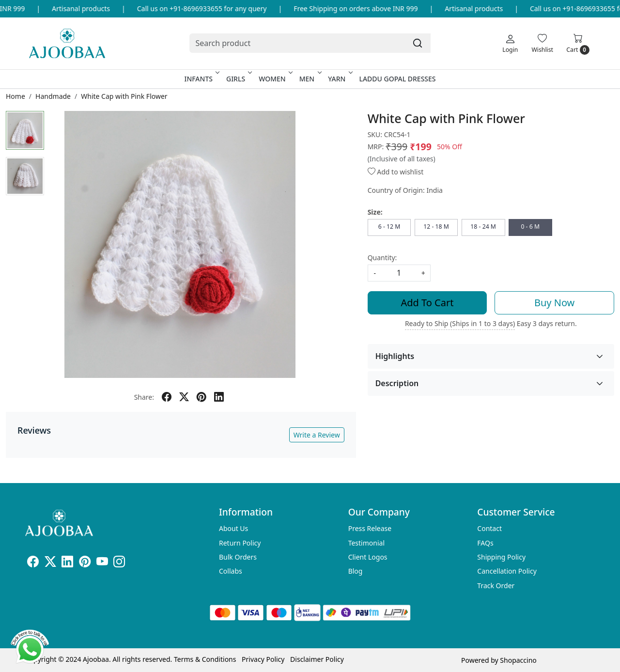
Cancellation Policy (507, 571)
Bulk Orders (238, 557)
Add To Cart (427, 303)
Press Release (370, 528)
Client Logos (368, 557)
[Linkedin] (67, 563)
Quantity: (382, 258)
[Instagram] (119, 563)
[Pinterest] (85, 563)
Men (310, 79)
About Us (233, 528)
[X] (50, 563)
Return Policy (240, 543)
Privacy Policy (263, 659)
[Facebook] (33, 563)
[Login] (510, 43)
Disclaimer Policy (317, 659)
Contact (489, 528)
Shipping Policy (501, 557)
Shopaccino (518, 660)
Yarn (339, 79)
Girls (238, 79)
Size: (375, 212)
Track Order (496, 586)
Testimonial (366, 543)
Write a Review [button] (317, 435)
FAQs (485, 543)
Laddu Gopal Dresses (397, 79)
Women (275, 79)
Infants (201, 79)
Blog (356, 571)
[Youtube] (102, 563)
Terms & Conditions (205, 659)
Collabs (231, 571)
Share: (144, 397)
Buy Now (554, 303)
